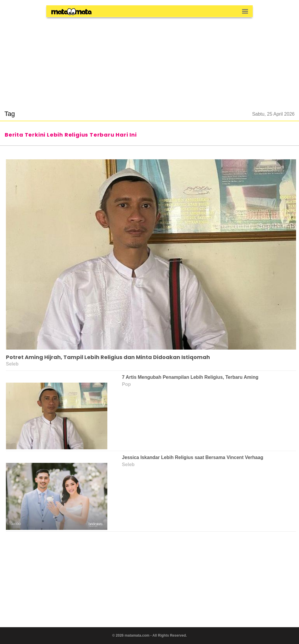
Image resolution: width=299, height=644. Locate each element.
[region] (149, 60)
